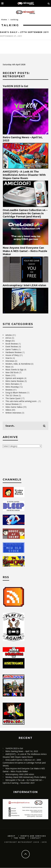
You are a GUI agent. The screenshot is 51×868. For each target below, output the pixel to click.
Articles (9, 335)
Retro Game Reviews (15, 381)
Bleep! (8, 341)
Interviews (10, 361)
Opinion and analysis (14, 378)
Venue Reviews (12, 404)
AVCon (8, 338)
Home (4, 20)
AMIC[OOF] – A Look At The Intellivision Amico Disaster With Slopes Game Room (24, 175)
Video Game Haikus (14, 407)
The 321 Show (12, 395)
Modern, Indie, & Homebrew (18, 364)
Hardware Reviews (14, 352)
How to (9, 358)
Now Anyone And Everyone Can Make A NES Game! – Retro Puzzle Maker (25, 251)
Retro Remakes (12, 384)
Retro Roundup (12, 387)
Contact (36, 838)
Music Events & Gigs (14, 370)
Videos (8, 410)
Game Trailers (12, 349)
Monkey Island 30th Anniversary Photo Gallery (26, 777)
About (12, 836)
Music (8, 367)
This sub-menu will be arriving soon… (22, 401)
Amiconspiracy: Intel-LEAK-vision (24, 285)
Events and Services (33, 836)
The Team (19, 838)
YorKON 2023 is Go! (15, 86)
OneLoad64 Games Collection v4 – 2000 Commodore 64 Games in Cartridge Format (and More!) (25, 213)
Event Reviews (12, 347)
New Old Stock (12, 372)
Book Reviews (12, 344)
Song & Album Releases (16, 393)
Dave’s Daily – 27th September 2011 (24, 32)
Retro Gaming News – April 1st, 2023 (22, 751)
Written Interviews (13, 413)
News (8, 375)
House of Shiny (12, 355)
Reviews (9, 390)
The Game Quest (13, 398)
